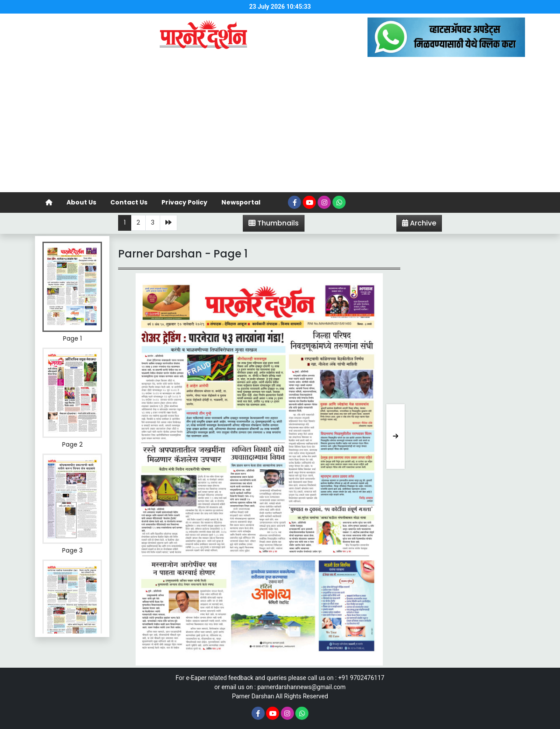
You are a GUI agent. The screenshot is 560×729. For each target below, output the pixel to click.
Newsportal (241, 202)
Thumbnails (274, 223)
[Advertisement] (280, 127)
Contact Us (129, 202)
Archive (416, 225)
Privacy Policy (184, 202)
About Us (81, 202)
